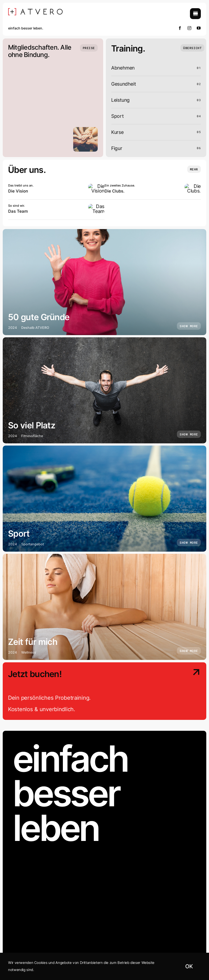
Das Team (18, 211)
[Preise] (89, 48)
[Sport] (104, 499)
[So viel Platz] (104, 390)
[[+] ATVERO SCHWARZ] (35, 10)
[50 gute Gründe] (104, 282)
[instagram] (190, 28)
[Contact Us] (178, 692)
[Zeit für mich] (104, 607)
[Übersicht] (192, 48)
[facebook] (180, 28)
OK (189, 966)
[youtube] (199, 28)
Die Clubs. (115, 191)
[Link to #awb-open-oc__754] (195, 14)
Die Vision (18, 191)
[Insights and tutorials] (194, 169)
